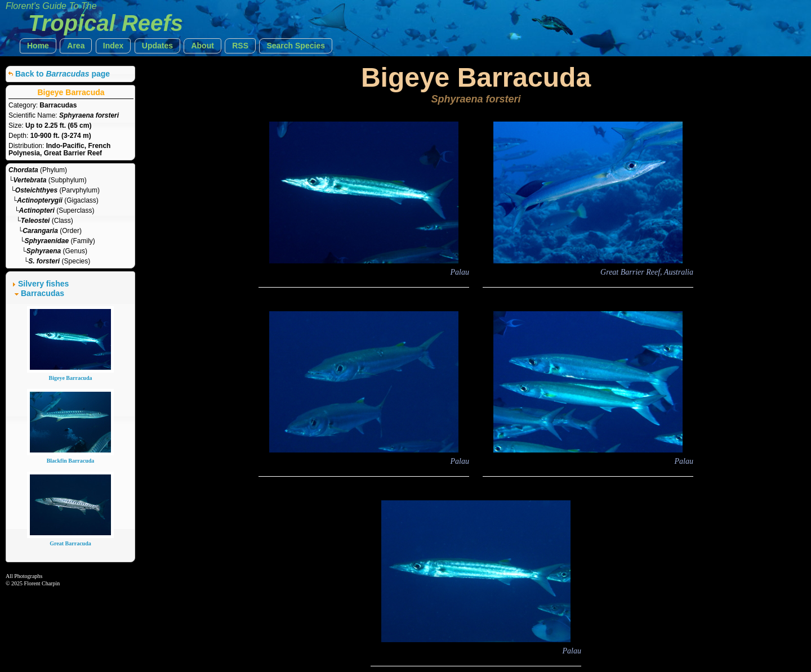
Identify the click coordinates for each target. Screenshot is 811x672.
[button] (38, 46)
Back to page (63, 74)
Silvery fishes (43, 284)
